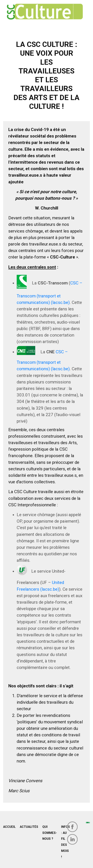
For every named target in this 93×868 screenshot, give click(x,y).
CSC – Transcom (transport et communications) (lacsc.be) (43, 360)
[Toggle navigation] (12, 26)
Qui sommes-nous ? (50, 833)
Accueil (9, 827)
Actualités (29, 827)
